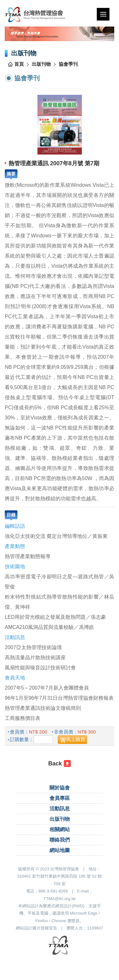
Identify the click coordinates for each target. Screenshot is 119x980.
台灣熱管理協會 (45, 15)
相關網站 (60, 829)
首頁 (19, 64)
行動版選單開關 (103, 15)
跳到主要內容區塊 (2, 0)
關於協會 (60, 788)
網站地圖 (60, 850)
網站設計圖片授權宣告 (36, 928)
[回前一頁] (60, 764)
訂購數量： (22, 739)
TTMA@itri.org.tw (60, 899)
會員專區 (60, 798)
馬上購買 (76, 739)
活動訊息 (60, 809)
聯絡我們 (60, 840)
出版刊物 (41, 64)
